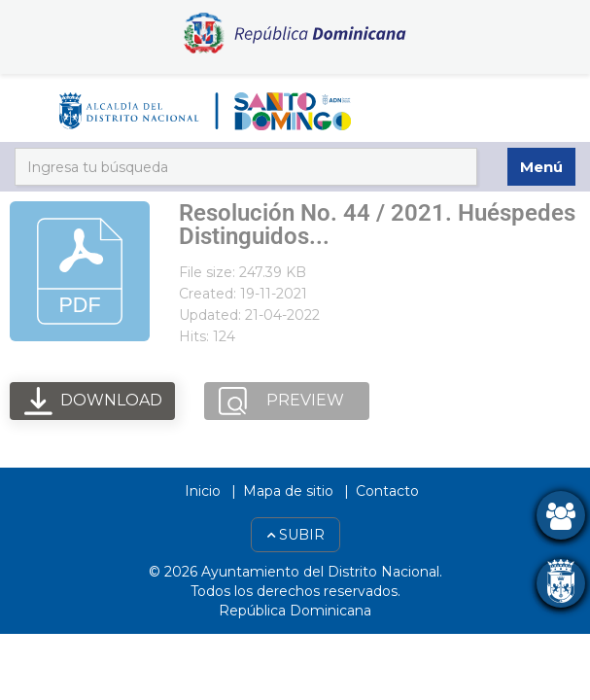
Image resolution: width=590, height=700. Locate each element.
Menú (541, 167)
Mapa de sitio (288, 491)
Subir (295, 535)
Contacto (387, 491)
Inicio (203, 491)
